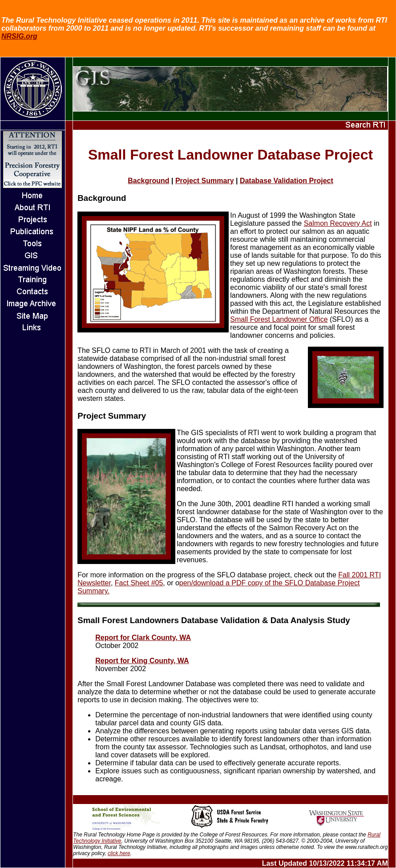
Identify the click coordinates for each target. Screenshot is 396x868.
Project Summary (205, 181)
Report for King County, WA (142, 661)
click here (119, 853)
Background (148, 181)
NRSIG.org (19, 36)
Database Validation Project (287, 181)
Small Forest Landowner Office (279, 319)
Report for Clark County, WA (143, 638)
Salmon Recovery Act (338, 223)
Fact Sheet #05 (139, 583)
